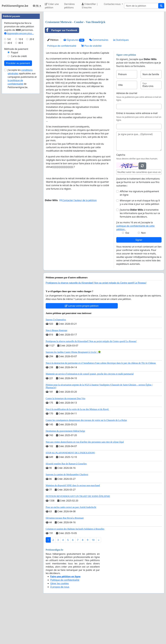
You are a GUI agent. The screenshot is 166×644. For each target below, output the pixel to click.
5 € (9, 126)
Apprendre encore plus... (19, 120)
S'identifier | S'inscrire (90, 6)
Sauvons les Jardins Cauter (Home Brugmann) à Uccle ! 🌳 (73, 392)
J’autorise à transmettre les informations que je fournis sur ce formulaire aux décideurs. (140, 254)
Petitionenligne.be (15, 6)
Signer (139, 280)
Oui (127, 273)
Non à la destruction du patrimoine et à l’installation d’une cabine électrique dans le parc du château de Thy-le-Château (101, 403)
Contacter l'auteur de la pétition (78, 241)
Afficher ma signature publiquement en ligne (139, 233)
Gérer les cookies (60, 624)
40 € (10, 129)
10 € (21, 126)
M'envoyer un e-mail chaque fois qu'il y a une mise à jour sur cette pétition (140, 243)
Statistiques (121, 80)
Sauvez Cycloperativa (56, 360)
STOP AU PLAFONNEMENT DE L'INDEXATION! (70, 493)
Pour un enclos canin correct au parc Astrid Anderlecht (71, 547)
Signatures (74, 80)
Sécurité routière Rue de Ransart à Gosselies (66, 504)
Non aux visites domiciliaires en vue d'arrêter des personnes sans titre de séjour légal (85, 482)
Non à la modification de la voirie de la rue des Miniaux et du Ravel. (77, 450)
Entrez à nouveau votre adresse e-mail (137, 153)
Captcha (121, 195)
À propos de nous (60, 627)
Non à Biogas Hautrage (56, 371)
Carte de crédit (19, 143)
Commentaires (99, 80)
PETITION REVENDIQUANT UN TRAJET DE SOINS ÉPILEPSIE (78, 537)
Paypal (15, 139)
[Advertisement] (104, 36)
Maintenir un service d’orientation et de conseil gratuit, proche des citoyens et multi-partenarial (90, 414)
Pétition (53, 80)
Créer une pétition (52, 6)
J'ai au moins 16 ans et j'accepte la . (135, 266)
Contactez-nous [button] (112, 4)
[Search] (141, 6)
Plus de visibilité (91, 86)
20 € (32, 126)
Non (143, 273)
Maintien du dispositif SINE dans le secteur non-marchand (73, 526)
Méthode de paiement (16, 135)
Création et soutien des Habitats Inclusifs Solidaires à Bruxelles (75, 569)
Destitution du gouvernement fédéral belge (65, 471)
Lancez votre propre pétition (82, 346)
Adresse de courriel (127, 133)
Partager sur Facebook (61, 71)
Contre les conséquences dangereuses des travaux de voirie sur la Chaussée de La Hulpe (86, 461)
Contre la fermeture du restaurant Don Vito (65, 439)
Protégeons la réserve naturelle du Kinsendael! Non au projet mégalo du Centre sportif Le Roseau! (96, 323)
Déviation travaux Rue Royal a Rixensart (65, 558)
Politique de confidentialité (62, 86)
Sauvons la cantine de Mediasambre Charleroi (67, 515)
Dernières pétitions (69, 6)
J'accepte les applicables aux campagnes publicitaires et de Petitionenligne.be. (22, 165)
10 (93, 580)
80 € (21, 129)
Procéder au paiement (18, 150)
